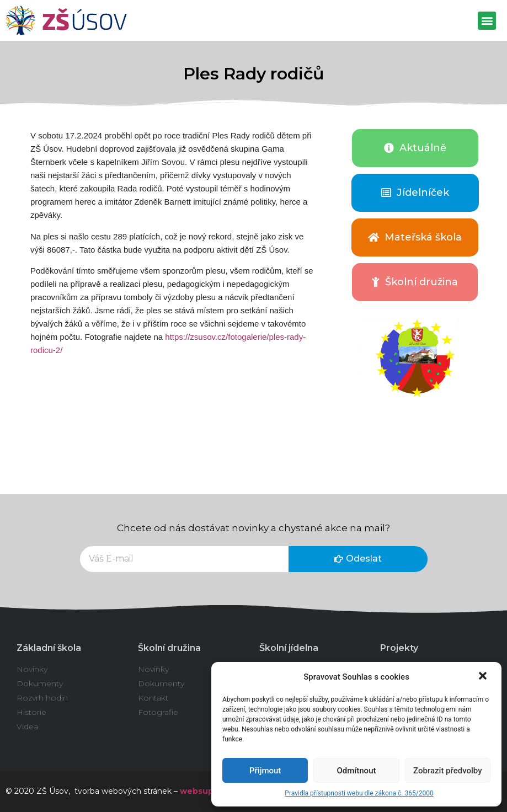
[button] (484, 677)
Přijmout (265, 771)
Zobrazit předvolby (448, 771)
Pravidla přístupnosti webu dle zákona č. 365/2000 (359, 793)
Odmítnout (357, 771)
